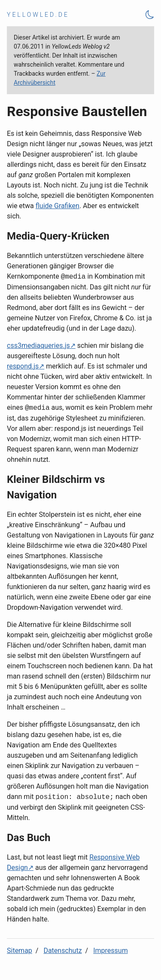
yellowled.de (38, 15)
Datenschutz (62, 951)
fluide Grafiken (58, 206)
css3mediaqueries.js (38, 346)
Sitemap (20, 951)
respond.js (23, 366)
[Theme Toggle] (150, 15)
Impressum (111, 951)
